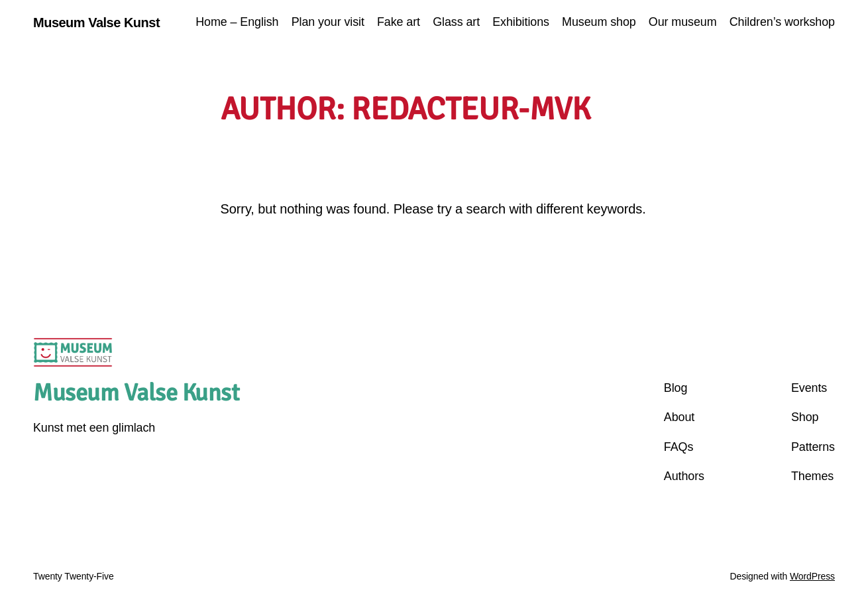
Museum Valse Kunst (96, 23)
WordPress (812, 576)
